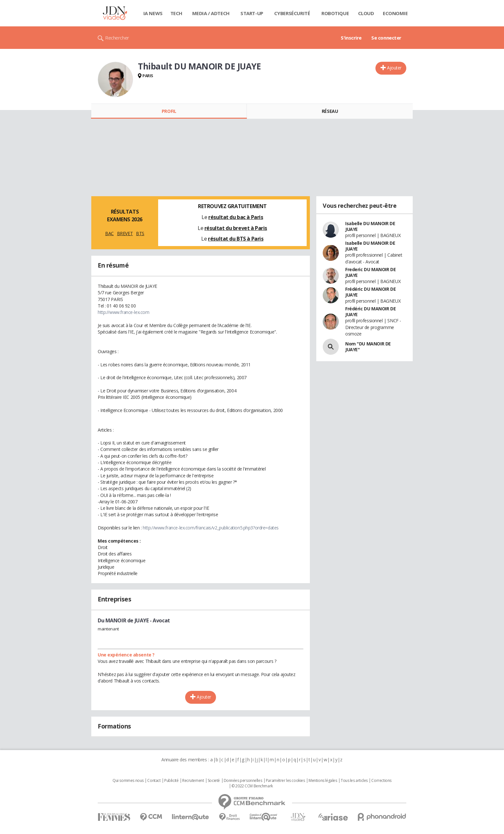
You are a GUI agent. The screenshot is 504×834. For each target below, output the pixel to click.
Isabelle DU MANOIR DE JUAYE (370, 226)
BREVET (125, 233)
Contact (154, 781)
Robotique (335, 13)
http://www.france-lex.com (124, 312)
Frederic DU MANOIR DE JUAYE (370, 272)
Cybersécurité (292, 13)
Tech (176, 13)
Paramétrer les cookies (285, 781)
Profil (169, 111)
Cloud (366, 13)
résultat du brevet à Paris (236, 228)
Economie (395, 13)
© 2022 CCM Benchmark (252, 786)
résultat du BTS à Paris (236, 239)
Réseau (330, 111)
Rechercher (117, 38)
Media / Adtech (211, 13)
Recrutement (193, 781)
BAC (109, 233)
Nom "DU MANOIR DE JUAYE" (368, 347)
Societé (214, 781)
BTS (140, 233)
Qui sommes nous (128, 781)
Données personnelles (243, 781)
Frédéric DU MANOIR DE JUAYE (370, 292)
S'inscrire (351, 38)
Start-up (252, 13)
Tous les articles (354, 781)
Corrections (381, 781)
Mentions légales (323, 781)
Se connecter (386, 38)
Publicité (171, 781)
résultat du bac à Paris (236, 217)
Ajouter (394, 68)
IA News (153, 13)
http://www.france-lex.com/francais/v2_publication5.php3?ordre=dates (211, 528)
